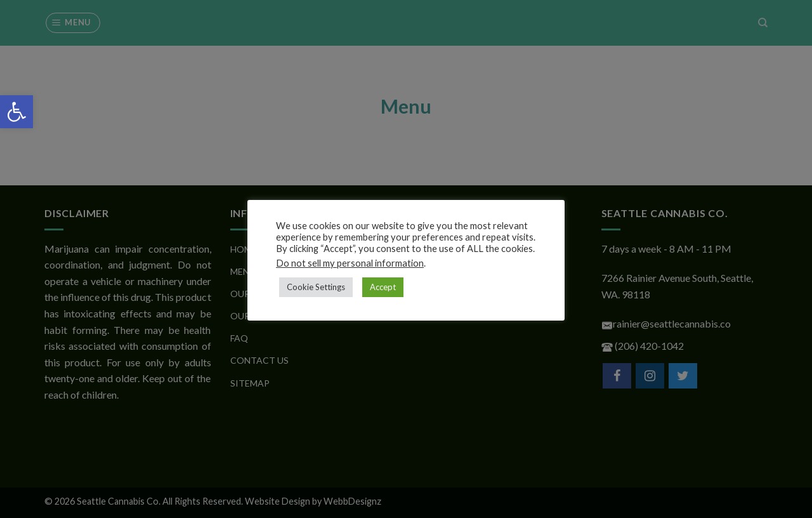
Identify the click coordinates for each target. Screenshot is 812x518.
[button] (16, 112)
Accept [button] (383, 287)
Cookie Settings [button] (316, 287)
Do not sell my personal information (350, 263)
